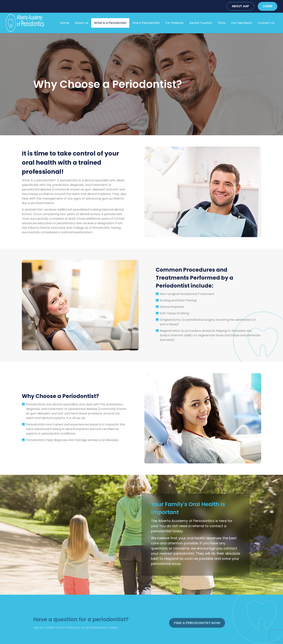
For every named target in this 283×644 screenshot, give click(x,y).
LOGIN (268, 6)
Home (65, 23)
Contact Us (266, 23)
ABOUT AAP (240, 6)
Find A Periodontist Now (197, 623)
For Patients (174, 23)
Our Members (241, 23)
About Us (82, 23)
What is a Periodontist (110, 23)
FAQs (222, 23)
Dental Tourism (201, 23)
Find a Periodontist (146, 23)
